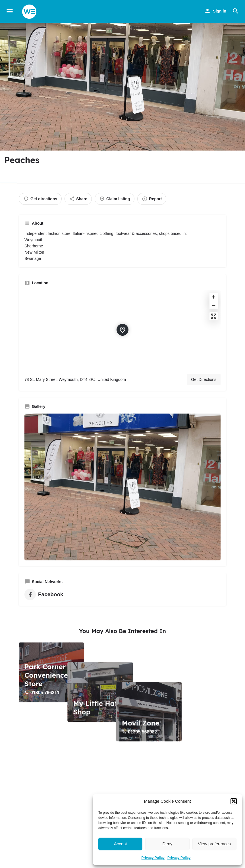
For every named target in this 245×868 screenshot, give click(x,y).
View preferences (215, 844)
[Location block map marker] (122, 330)
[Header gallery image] (122, 87)
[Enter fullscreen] (214, 316)
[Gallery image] (122, 487)
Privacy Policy (153, 858)
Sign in (220, 11)
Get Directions (204, 379)
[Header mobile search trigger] (236, 11)
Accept (121, 844)
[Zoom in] (214, 297)
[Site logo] (30, 12)
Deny (167, 844)
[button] (234, 801)
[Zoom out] (214, 305)
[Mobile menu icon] (10, 12)
